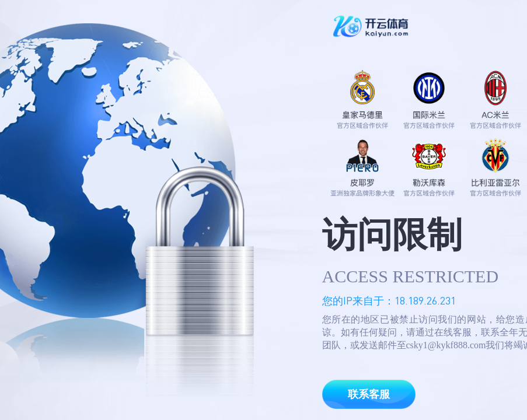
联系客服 (369, 394)
